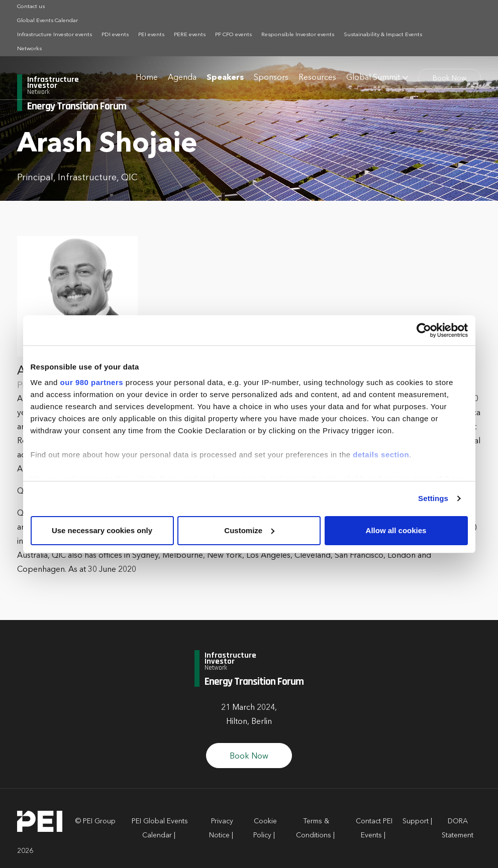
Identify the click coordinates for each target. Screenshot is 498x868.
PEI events (151, 35)
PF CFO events (233, 35)
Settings (433, 498)
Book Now (450, 78)
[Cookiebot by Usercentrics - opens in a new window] (424, 330)
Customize (249, 530)
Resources (317, 78)
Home (147, 78)
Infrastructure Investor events (55, 35)
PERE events (190, 35)
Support (416, 821)
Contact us (31, 7)
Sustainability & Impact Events (383, 35)
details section (381, 455)
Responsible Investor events (298, 35)
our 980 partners (92, 382)
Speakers (225, 78)
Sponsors (271, 78)
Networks (29, 49)
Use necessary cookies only (102, 530)
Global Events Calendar (47, 21)
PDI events (115, 35)
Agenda (182, 78)
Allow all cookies (396, 530)
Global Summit (373, 78)
